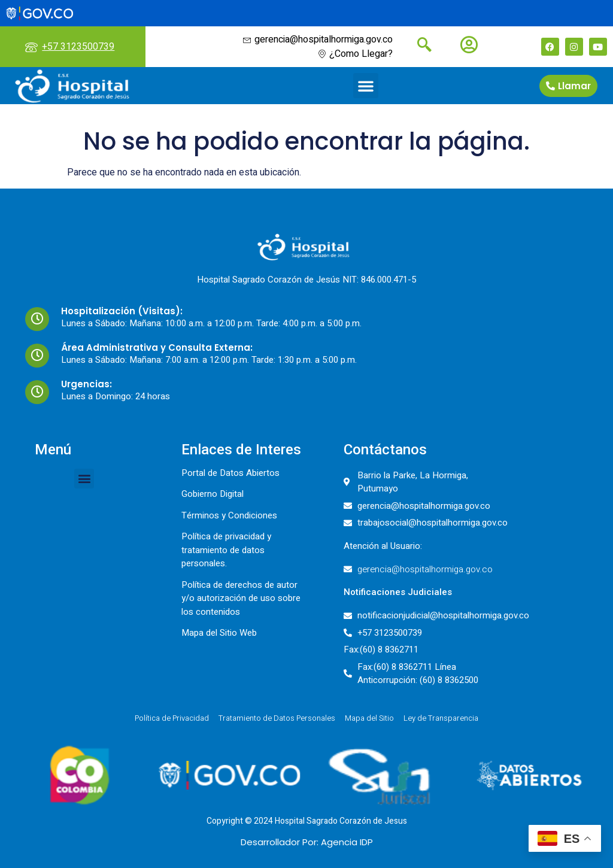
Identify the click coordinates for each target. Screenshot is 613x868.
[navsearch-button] (420, 46)
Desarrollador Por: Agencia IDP (307, 842)
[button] (366, 86)
